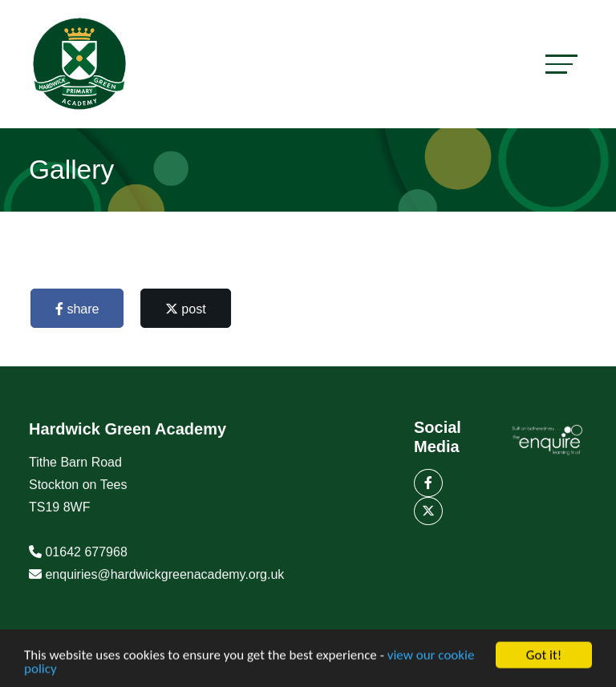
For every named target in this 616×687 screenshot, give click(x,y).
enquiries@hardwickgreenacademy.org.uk (164, 577)
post (188, 309)
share (79, 309)
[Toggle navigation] (561, 64)
